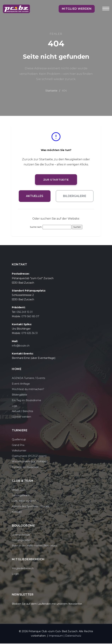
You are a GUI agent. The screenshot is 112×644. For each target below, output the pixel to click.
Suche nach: (36, 227)
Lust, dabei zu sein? (24, 501)
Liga (14, 406)
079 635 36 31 (30, 334)
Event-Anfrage (21, 384)
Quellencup (19, 440)
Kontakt (17, 512)
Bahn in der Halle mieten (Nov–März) (35, 546)
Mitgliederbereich (23, 569)
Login (15, 574)
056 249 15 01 (25, 312)
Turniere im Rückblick (25, 468)
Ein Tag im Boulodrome (26, 401)
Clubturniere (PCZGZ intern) (29, 457)
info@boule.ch (21, 346)
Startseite (51, 91)
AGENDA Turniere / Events (28, 379)
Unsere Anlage (21, 535)
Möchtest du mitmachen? (28, 390)
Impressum (56, 636)
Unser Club (19, 490)
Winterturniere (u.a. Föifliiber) (30, 462)
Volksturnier (19, 451)
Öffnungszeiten (22, 541)
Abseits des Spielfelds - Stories (30, 507)
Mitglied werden (82, 9)
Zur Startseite (56, 180)
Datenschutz (73, 636)
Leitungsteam (21, 496)
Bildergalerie (75, 197)
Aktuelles (35, 197)
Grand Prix (18, 446)
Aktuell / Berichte (23, 412)
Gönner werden (21, 417)
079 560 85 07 (30, 317)
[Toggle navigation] (106, 11)
